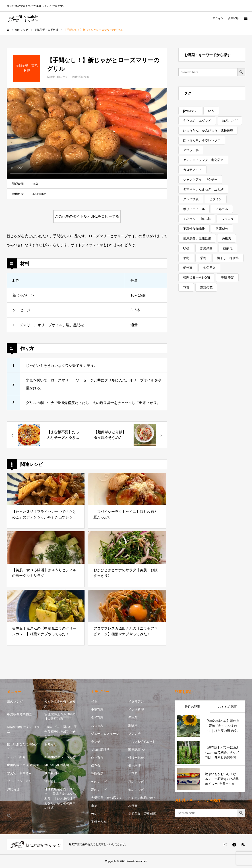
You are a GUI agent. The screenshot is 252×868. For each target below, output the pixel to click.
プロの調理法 (100, 750)
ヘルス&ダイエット (142, 742)
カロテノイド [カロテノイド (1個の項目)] (192, 170)
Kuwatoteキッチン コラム (23, 729)
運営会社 (51, 781)
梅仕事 (133, 806)
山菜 (94, 806)
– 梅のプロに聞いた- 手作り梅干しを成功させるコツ (61, 732)
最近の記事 (192, 707)
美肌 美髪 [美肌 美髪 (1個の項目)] (227, 278)
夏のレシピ (99, 790)
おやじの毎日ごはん (142, 798)
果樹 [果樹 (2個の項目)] (186, 258)
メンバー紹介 (16, 757)
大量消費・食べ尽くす (107, 798)
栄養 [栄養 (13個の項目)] (203, 258)
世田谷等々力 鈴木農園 (23, 765)
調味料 (133, 726)
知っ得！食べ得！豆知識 (60, 704)
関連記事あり (138, 750)
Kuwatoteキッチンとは (60, 757)
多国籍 (133, 717)
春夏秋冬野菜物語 (19, 714)
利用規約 (51, 773)
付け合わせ (136, 758)
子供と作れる (100, 822)
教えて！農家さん (19, 773)
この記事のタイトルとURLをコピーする (87, 216)
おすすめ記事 (227, 707)
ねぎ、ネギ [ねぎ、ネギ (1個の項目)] (230, 121)
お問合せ (13, 789)
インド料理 (136, 709)
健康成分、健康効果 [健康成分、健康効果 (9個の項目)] (197, 238)
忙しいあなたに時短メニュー (23, 747)
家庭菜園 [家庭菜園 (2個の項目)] (206, 248)
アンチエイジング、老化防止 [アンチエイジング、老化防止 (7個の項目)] (203, 160)
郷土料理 (134, 766)
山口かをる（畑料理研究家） (74, 77)
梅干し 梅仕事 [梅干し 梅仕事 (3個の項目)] (228, 258)
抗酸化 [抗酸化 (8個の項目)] (228, 248)
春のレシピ (136, 790)
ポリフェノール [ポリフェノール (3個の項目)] (194, 209)
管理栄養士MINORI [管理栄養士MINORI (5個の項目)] (197, 278)
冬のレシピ (99, 782)
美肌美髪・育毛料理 (142, 814)
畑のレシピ (15, 701)
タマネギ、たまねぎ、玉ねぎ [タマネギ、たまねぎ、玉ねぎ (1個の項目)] (203, 189)
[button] (23, 816)
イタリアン (136, 701)
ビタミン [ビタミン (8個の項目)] (216, 199)
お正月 (133, 774)
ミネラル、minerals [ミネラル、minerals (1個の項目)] (197, 219)
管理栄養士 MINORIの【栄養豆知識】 (60, 716)
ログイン (218, 18)
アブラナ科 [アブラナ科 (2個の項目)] (191, 150)
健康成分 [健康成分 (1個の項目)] (222, 229)
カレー (96, 814)
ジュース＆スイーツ (105, 734)
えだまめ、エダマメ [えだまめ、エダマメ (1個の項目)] (197, 121)
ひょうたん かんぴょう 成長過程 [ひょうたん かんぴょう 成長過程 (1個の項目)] (208, 130)
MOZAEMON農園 (57, 765)
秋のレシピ (136, 782)
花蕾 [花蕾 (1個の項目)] (186, 287)
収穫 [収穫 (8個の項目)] (186, 248)
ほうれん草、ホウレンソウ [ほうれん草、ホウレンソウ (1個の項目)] (202, 140)
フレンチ (134, 734)
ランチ (96, 742)
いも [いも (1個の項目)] (211, 111)
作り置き (97, 758)
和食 (94, 701)
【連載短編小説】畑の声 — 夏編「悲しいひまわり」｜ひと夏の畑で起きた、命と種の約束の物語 (61, 798)
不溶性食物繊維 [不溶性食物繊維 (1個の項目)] (194, 229)
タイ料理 (97, 717)
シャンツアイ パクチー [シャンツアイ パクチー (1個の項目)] (200, 179)
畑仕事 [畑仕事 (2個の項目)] (188, 268)
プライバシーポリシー (23, 781)
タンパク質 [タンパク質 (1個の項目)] (191, 199)
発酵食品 (97, 774)
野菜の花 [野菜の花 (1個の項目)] (206, 287)
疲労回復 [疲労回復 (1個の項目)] (209, 268)
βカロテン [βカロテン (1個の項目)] (190, 111)
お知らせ (51, 744)
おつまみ (97, 726)
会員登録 (233, 18)
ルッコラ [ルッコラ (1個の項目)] (227, 219)
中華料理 (97, 709)
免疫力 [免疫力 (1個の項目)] (227, 238)
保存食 (96, 766)
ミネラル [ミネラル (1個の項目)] (222, 209)
